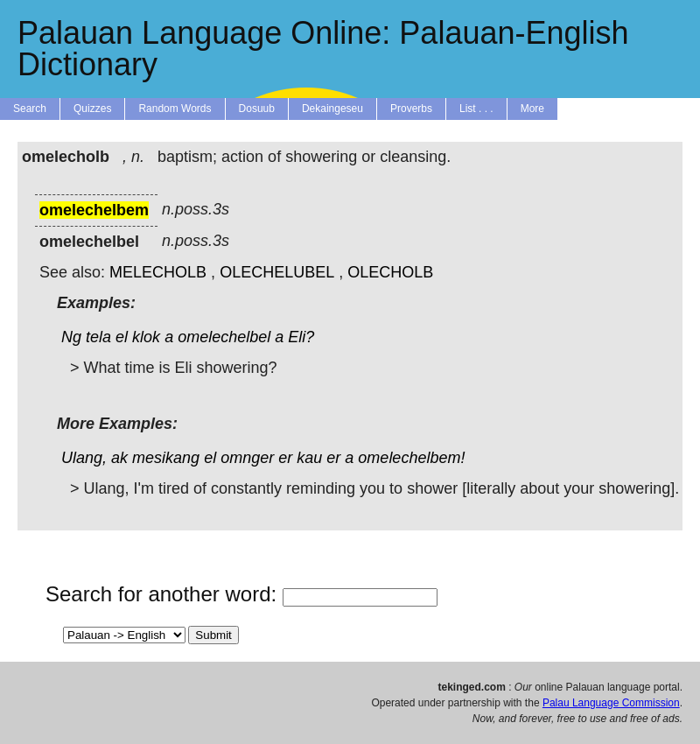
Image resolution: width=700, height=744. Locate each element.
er (285, 458)
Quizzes (92, 109)
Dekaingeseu (332, 109)
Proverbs (411, 109)
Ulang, (84, 458)
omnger (247, 458)
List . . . (476, 109)
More (532, 109)
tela (98, 337)
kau (309, 458)
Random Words (175, 109)
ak (119, 458)
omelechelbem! (411, 458)
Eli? (301, 337)
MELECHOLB (158, 272)
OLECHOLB (390, 272)
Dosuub (257, 109)
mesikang (166, 458)
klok (146, 337)
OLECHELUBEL (277, 272)
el (122, 337)
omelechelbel (224, 337)
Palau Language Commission (611, 703)
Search (30, 109)
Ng (71, 337)
